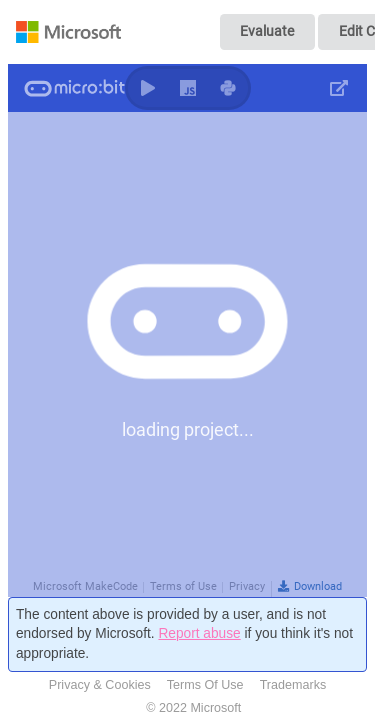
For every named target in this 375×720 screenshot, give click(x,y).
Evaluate (267, 31)
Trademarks (293, 685)
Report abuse (199, 633)
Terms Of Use (205, 685)
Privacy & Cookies (100, 685)
